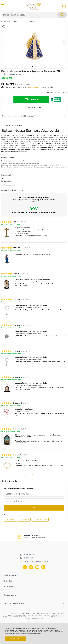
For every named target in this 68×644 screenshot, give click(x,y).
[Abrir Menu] (3, 6)
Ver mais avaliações (34, 475)
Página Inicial (6, 21)
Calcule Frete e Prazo (9, 116)
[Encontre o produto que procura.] (62, 15)
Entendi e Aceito (16, 639)
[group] (34, 536)
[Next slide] (64, 42)
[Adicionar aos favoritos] (4, 27)
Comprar (31, 99)
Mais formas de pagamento (57, 92)
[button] (32, 66)
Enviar (34, 508)
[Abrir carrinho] (64, 6)
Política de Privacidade (32, 633)
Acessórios (17, 21)
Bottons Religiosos (29, 21)
